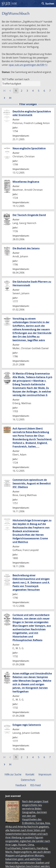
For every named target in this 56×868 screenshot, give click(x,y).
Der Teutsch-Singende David (29, 215)
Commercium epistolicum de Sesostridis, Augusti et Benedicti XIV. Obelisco (32, 483)
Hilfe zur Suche (13, 774)
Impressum (45, 774)
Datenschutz (28, 780)
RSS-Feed (35, 785)
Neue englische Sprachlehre (29, 148)
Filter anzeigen (28, 104)
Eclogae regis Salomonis (27, 725)
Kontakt (30, 774)
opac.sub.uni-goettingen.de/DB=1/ (28, 65)
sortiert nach (22, 79)
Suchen (48, 4)
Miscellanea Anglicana (26, 182)
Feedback (21, 785)
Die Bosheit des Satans (26, 248)
